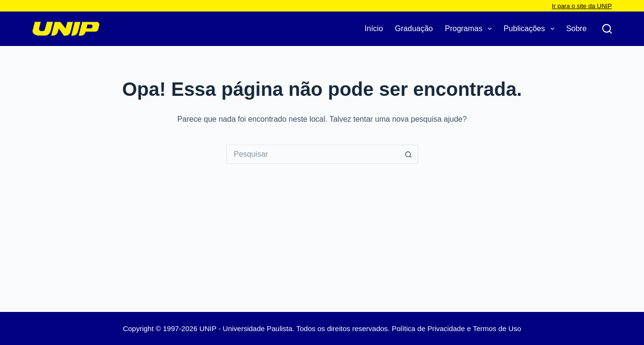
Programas (470, 29)
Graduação (414, 29)
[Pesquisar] (607, 29)
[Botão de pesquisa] (409, 154)
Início (374, 29)
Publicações (531, 29)
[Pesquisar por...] (313, 154)
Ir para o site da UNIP (582, 6)
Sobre (577, 29)
